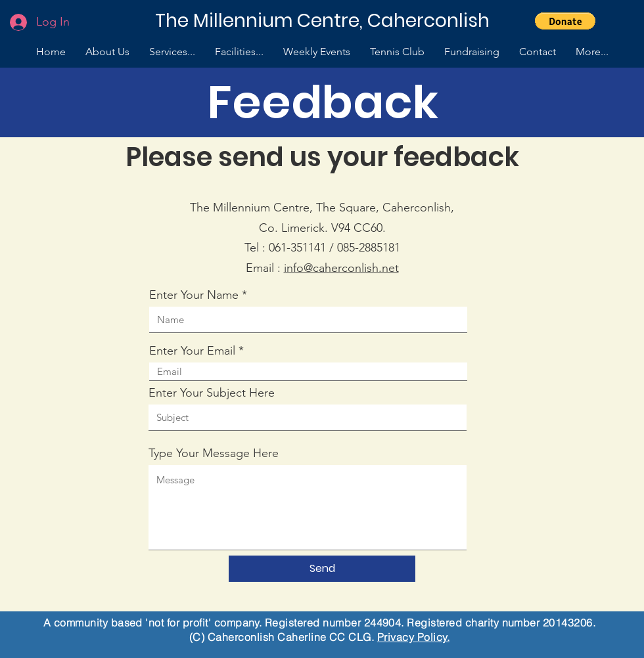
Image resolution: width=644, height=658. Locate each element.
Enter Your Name (194, 295)
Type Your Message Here (214, 453)
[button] (565, 21)
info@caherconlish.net (341, 268)
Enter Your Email (192, 351)
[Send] (322, 569)
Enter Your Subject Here (212, 393)
